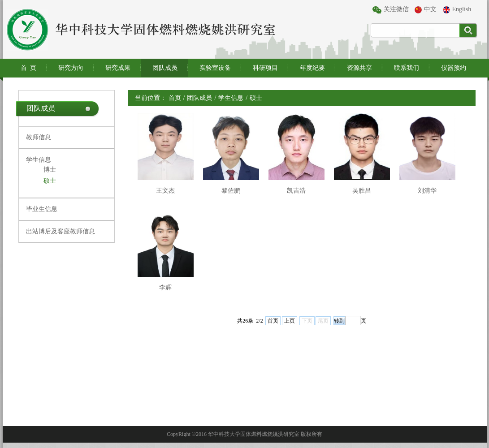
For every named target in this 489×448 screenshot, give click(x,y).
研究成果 (118, 68)
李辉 (165, 287)
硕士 (50, 181)
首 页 (28, 68)
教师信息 (39, 137)
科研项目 (265, 68)
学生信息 (39, 160)
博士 (50, 170)
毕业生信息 (42, 209)
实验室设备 (215, 68)
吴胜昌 (362, 191)
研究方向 (71, 68)
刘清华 (427, 191)
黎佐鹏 (231, 191)
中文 (426, 10)
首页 (175, 98)
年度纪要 (312, 68)
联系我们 (407, 68)
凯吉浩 (296, 191)
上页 (290, 321)
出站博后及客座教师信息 (61, 231)
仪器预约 (454, 68)
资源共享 (359, 68)
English (457, 10)
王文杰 (165, 191)
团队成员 (165, 68)
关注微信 (391, 10)
